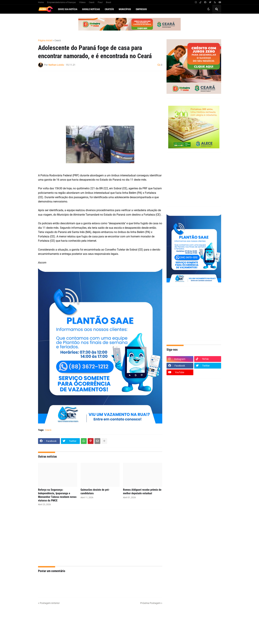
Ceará (92, 2)
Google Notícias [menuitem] (91, 9)
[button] (208, 9)
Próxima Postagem (150, 603)
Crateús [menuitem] (109, 9)
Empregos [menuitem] (141, 9)
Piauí (100, 2)
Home (41, 2)
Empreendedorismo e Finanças (61, 2)
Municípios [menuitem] (125, 9)
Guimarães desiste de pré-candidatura (95, 492)
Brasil (109, 2)
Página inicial (45, 40)
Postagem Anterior (50, 603)
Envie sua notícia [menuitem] (68, 9)
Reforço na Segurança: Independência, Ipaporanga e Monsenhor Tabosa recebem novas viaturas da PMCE (57, 495)
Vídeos (82, 2)
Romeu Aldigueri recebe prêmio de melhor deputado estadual (142, 492)
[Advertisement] (97, 98)
